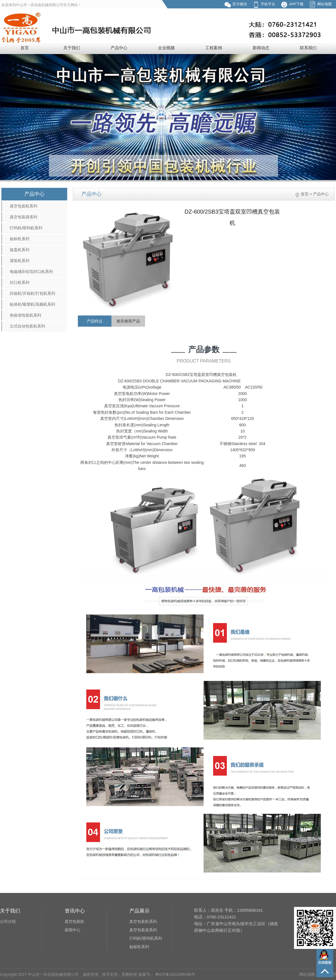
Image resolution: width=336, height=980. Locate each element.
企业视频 (166, 48)
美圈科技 (129, 974)
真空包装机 (74, 921)
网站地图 (325, 4)
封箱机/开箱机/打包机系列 (32, 293)
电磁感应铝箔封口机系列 (31, 272)
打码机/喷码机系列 (26, 228)
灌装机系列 (20, 261)
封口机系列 (20, 282)
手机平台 (268, 4)
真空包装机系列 (24, 206)
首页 (25, 48)
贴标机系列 (20, 239)
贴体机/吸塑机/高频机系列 (32, 304)
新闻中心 (73, 930)
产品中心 (119, 48)
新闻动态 (261, 48)
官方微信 (240, 4)
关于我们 (72, 48)
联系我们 (308, 48)
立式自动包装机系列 (27, 326)
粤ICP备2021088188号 (175, 974)
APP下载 (296, 4)
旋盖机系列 (20, 250)
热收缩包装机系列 (25, 315)
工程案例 (214, 48)
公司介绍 (8, 921)
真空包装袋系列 (24, 217)
